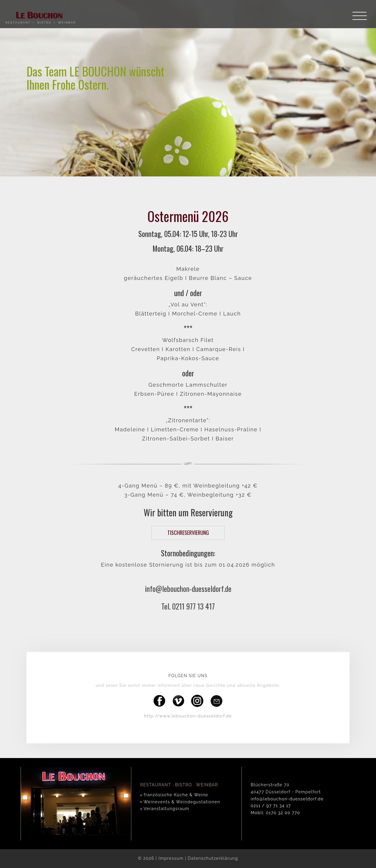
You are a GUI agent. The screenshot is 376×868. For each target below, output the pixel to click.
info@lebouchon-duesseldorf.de (188, 589)
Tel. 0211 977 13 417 (188, 606)
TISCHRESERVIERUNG (188, 533)
